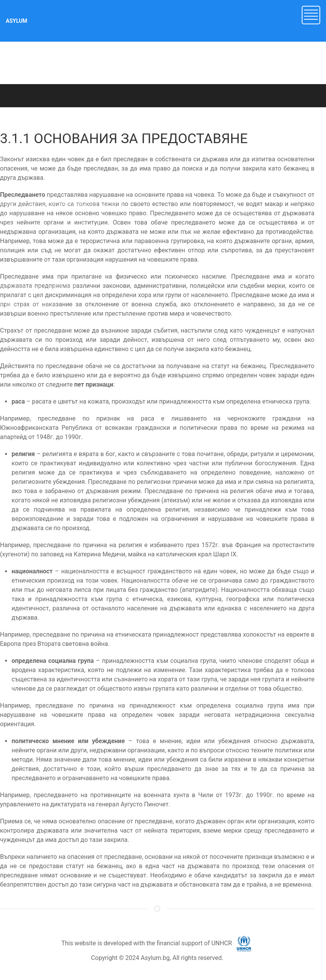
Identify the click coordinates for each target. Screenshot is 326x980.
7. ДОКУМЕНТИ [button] (19, 269)
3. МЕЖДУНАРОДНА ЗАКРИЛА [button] (39, 184)
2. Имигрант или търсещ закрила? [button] (43, 163)
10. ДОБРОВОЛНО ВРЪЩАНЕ (37, 322)
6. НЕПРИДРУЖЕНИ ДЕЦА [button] (33, 247)
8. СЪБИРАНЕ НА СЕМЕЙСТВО (38, 287)
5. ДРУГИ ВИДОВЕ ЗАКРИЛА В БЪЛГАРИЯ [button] (53, 226)
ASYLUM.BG (77, 115)
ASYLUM (17, 21)
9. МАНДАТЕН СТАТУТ (28, 305)
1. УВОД (10, 144)
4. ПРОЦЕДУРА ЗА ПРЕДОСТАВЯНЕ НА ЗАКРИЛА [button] (62, 205)
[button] (311, 14)
